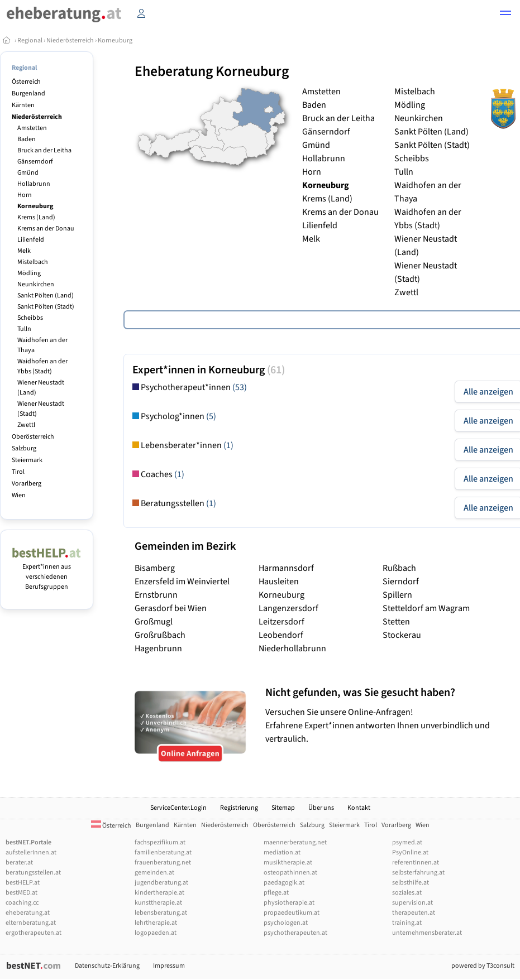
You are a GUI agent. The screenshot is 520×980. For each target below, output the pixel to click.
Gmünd (28, 173)
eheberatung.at (28, 913)
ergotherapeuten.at (34, 933)
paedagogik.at (284, 883)
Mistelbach (33, 262)
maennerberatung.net (295, 842)
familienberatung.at (163, 852)
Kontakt (359, 808)
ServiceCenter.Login (178, 808)
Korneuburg (115, 40)
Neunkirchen (36, 284)
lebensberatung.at (161, 913)
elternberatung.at (31, 923)
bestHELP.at (23, 883)
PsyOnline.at (410, 852)
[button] (505, 15)
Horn (25, 195)
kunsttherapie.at (158, 903)
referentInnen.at (416, 863)
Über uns (321, 808)
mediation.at (282, 852)
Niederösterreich (70, 40)
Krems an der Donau (46, 229)
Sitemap (283, 808)
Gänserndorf (35, 162)
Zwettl (26, 425)
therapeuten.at (414, 913)
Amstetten (32, 128)
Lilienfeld (31, 240)
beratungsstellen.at (33, 873)
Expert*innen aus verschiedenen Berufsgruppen (47, 572)
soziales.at (407, 893)
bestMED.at (22, 893)
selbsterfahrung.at (418, 873)
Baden (27, 139)
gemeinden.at (154, 873)
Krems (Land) (36, 217)
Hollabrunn (34, 184)
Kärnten (23, 105)
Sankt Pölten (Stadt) (46, 307)
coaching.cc (22, 903)
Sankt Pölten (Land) (46, 296)
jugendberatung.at (161, 883)
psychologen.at (286, 923)
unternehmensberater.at (427, 933)
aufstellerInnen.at (31, 852)
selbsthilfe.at (411, 883)
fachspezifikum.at (160, 842)
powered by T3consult (483, 966)
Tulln (24, 329)
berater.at (19, 863)
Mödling (29, 273)
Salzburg (24, 448)
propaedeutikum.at (292, 913)
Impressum (169, 966)
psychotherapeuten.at (295, 933)
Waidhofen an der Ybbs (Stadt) (42, 366)
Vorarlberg (27, 484)
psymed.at (407, 842)
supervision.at (412, 903)
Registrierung (239, 808)
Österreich (26, 82)
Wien (19, 495)
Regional (30, 40)
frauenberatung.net (163, 863)
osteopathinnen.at (290, 873)
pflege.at (276, 893)
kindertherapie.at (159, 893)
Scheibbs (30, 318)
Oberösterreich (33, 437)
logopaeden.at (156, 933)
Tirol (18, 472)
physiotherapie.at (289, 903)
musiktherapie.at (288, 863)
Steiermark (27, 460)
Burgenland (28, 93)
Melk (24, 251)
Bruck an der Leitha (44, 150)
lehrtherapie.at (156, 923)
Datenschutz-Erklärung (107, 966)
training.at (407, 923)
